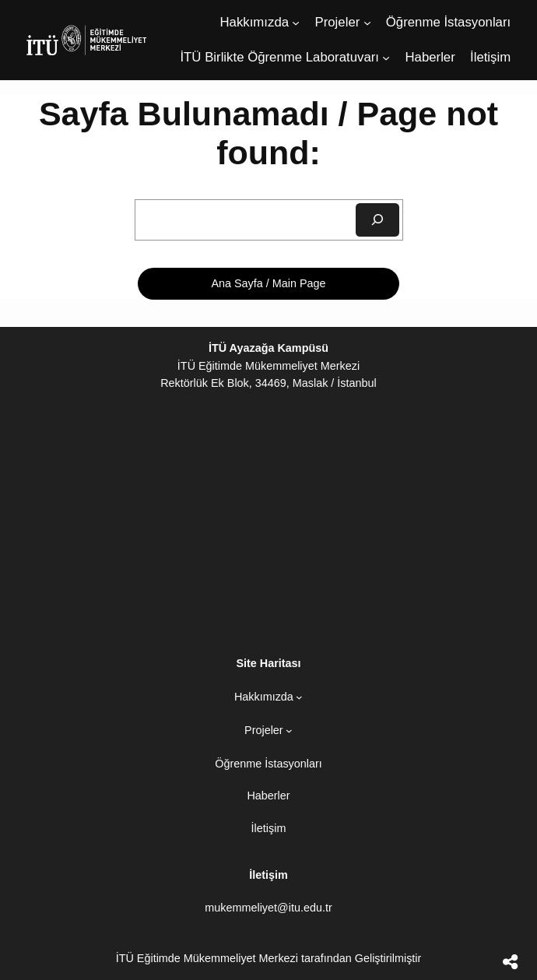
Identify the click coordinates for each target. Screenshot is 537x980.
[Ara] (377, 220)
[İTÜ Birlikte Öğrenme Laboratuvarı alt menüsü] (386, 58)
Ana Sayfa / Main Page (268, 283)
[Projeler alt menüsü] (367, 23)
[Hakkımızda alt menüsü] (296, 23)
